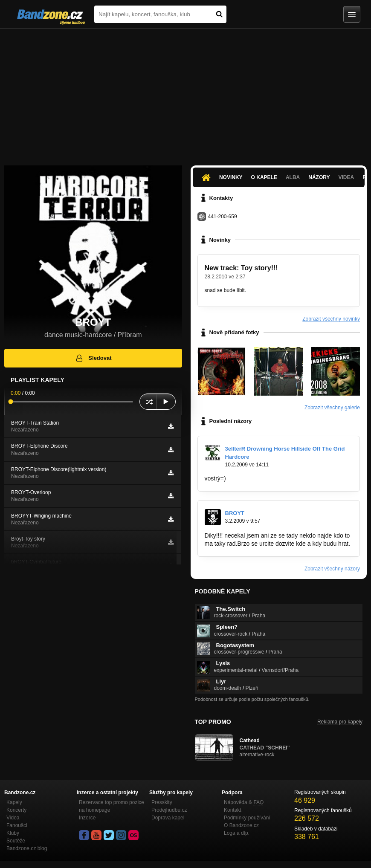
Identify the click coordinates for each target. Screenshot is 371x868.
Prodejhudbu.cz (169, 810)
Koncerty (16, 810)
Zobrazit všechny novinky (331, 319)
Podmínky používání (247, 818)
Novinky (231, 177)
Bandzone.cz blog (27, 848)
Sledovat (93, 358)
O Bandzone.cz (241, 825)
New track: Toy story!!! (241, 268)
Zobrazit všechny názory (332, 569)
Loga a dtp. (237, 833)
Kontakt (233, 810)
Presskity (162, 802)
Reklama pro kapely (340, 722)
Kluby (13, 833)
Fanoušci (17, 825)
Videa (346, 177)
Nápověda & (244, 802)
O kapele (264, 177)
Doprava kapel (168, 818)
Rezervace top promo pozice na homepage (112, 806)
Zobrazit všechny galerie (332, 408)
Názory (319, 177)
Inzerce (87, 818)
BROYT (235, 513)
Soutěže (16, 841)
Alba (293, 177)
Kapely (14, 802)
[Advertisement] (185, 93)
